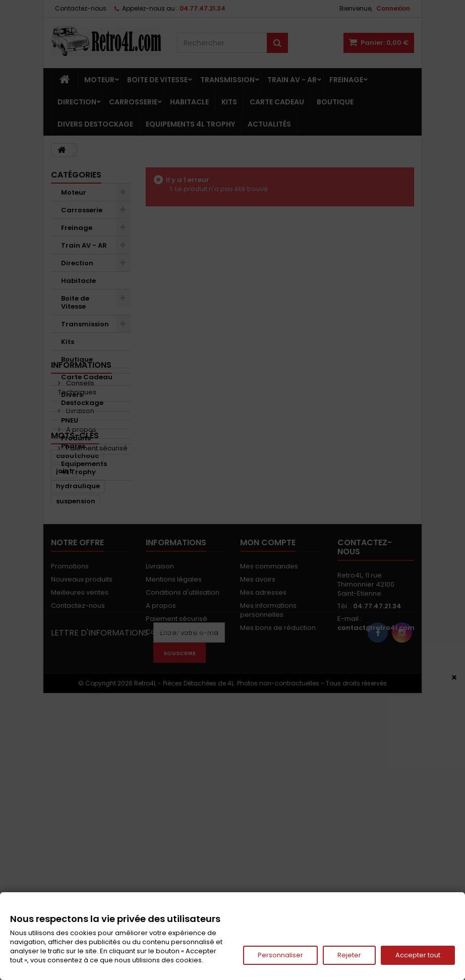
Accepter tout (418, 955)
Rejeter (349, 955)
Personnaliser (280, 955)
